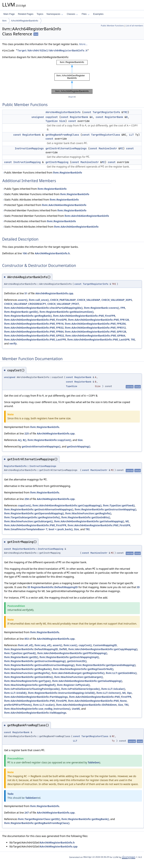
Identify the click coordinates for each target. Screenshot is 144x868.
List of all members (135, 26)
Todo (10, 794)
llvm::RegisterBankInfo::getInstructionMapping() (105, 509)
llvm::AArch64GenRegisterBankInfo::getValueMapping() (89, 521)
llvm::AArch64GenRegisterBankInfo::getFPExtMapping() (72, 653)
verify (13, 343)
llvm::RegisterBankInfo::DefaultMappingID (31, 649)
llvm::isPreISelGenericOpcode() (81, 689)
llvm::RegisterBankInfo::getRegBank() (28, 316)
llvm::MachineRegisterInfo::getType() (27, 681)
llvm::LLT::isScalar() (113, 689)
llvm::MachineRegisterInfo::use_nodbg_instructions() (37, 709)
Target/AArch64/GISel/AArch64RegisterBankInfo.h (52, 51)
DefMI (63, 649)
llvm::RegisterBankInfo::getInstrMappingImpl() (69, 657)
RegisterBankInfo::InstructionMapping (38, 549)
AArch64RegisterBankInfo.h (52, 253)
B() (25, 440)
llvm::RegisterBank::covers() (101, 308)
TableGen (94, 762)
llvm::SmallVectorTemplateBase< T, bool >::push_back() (38, 529)
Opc (129, 693)
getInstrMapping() (79, 446)
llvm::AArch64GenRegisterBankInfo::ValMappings (35, 713)
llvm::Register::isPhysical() (73, 685)
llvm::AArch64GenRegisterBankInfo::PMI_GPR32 (34, 336)
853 (27, 639)
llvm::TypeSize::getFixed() (119, 505)
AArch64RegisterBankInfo (25, 21)
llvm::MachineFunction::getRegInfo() (88, 513)
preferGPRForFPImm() (18, 705)
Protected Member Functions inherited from (44, 210)
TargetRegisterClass (106, 135)
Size (62, 121)
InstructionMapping (27, 162)
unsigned (38, 117)
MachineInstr (108, 148)
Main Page (9, 14)
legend (72, 97)
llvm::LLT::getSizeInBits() (121, 673)
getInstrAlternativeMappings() (41, 446)
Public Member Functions (112, 26)
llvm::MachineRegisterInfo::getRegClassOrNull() (83, 669)
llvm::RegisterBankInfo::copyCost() (49, 440)
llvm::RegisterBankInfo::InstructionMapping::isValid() (62, 693)
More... (83, 44)
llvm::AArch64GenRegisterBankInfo (64, 205)
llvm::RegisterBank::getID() (21, 312)
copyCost (52, 117)
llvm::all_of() (26, 645)
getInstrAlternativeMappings (66, 148)
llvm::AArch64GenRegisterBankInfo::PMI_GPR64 (95, 336)
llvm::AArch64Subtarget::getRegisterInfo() (78, 673)
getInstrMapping (57, 162)
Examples (98, 14)
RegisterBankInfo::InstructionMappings (30, 466)
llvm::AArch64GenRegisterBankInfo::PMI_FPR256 (95, 324)
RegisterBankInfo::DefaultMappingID (54, 587)
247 (27, 813)
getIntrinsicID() (77, 661)
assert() (23, 300)
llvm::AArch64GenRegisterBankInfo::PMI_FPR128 (98, 320)
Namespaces (55, 14)
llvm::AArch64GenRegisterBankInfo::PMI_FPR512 (95, 328)
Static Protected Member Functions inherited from (56, 216)
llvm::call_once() (39, 300)
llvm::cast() (70, 645)
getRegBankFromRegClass (62, 135)
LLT (131, 135)
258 (27, 499)
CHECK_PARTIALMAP (63, 300)
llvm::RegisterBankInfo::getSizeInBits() (86, 517)
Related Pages (26, 14)
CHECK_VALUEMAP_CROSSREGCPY (25, 304)
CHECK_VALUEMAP (89, 300)
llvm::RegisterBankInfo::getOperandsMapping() (34, 513)
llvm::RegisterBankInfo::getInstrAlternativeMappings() (39, 509)
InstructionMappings (29, 148)
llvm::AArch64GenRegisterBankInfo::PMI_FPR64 (34, 332)
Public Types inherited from (34, 189)
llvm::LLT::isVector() (109, 693)
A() (20, 440)
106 (25, 253)
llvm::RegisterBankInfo (67, 172)
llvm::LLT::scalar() (44, 705)
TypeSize (52, 121)
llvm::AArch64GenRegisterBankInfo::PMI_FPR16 (34, 324)
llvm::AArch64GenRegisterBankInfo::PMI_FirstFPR (84, 316)
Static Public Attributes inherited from (40, 200)
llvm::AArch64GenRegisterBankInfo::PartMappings (36, 697)
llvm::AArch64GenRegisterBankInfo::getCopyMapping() (67, 505)
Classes (72, 14)
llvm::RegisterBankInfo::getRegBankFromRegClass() (37, 823)
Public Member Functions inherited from (42, 172)
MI (121, 148)
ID (29, 587)
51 (26, 293)
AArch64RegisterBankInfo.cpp (54, 293)
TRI (125, 112)
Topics (40, 14)
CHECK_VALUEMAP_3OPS (117, 300)
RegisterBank (79, 117)
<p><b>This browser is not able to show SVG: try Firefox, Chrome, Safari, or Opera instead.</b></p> (72, 77)
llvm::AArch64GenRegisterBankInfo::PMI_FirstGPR (35, 320)
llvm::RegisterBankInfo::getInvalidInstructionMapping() (39, 665)
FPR (123, 308)
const (87, 112)
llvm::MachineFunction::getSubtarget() (28, 521)
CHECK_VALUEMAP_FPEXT (63, 304)
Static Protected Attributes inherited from (50, 227)
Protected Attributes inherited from (39, 221)
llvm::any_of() (43, 645)
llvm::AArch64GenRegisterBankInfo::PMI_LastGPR (98, 339)
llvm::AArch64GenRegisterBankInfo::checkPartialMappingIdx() (43, 308)
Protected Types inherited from (44, 205)
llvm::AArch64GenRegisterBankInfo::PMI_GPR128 (96, 332)
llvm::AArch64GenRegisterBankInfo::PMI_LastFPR (35, 339)
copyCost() (25, 505)
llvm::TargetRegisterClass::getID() (39, 819)
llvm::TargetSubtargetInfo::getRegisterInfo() (32, 517)
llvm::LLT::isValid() (15, 693)
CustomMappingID (105, 645)
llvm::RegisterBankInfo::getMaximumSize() (66, 312)
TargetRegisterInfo (106, 112)
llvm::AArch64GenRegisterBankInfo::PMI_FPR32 (34, 328)
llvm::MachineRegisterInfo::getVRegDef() (30, 685)
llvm (4, 21)
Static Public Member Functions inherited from (46, 194)
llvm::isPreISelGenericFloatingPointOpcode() (32, 689)
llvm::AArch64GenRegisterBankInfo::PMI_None (97, 701)
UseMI (76, 709)
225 (27, 433)
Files (85, 14)
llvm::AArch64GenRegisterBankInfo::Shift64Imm (86, 705)
